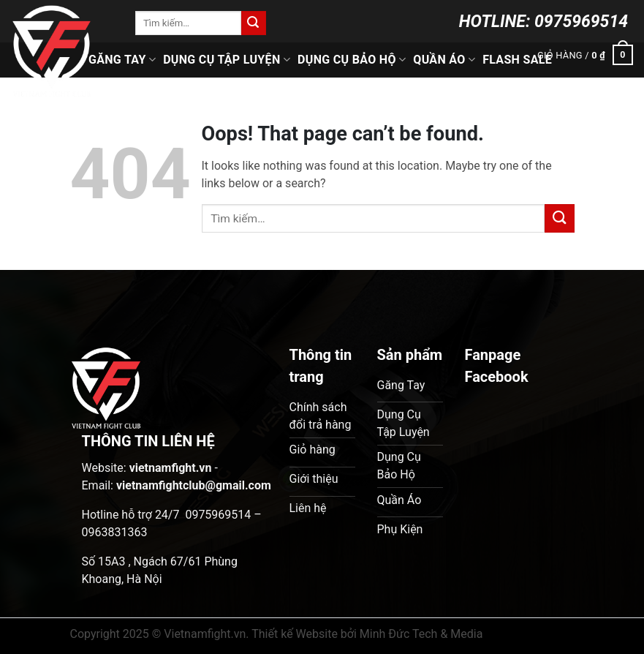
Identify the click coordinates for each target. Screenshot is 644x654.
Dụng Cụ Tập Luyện (227, 60)
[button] (585, 56)
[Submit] (254, 23)
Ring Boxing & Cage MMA (293, 95)
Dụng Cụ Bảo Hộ (352, 60)
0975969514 (581, 22)
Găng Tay (122, 60)
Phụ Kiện (404, 95)
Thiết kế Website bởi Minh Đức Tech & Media (367, 634)
